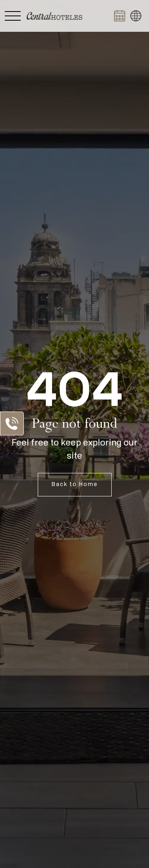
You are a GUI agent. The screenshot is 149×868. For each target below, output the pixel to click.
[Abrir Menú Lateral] (13, 16)
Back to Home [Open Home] (75, 484)
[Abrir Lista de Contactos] (12, 424)
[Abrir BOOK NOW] (120, 16)
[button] (136, 16)
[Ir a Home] (54, 16)
